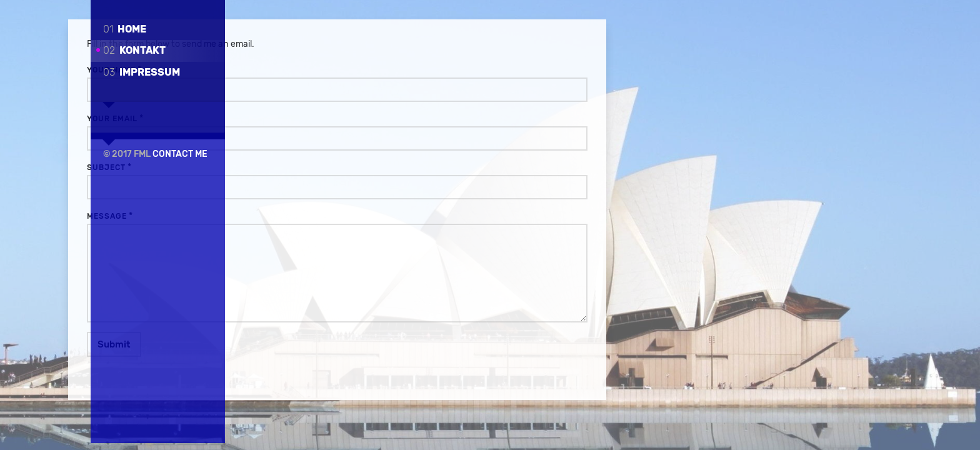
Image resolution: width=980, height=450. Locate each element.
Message (282, 217)
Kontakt (134, 50)
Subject (282, 168)
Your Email (288, 119)
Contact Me (180, 143)
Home (125, 29)
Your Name (287, 71)
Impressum (142, 72)
